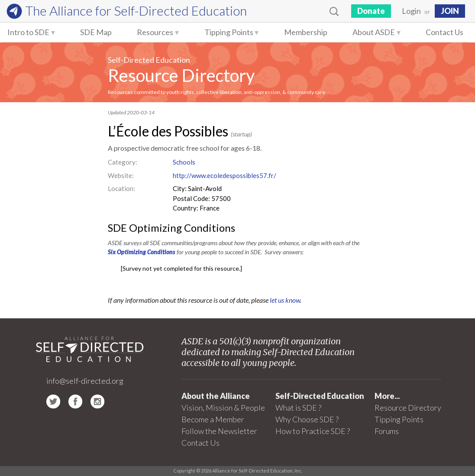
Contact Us (444, 32)
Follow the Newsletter (219, 431)
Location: (121, 188)
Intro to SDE (28, 32)
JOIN (450, 11)
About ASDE (374, 32)
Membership (306, 32)
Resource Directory (181, 75)
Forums (387, 431)
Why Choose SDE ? (307, 419)
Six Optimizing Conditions (142, 252)
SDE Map (96, 32)
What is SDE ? (298, 408)
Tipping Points (229, 32)
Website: (121, 175)
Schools (184, 162)
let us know (285, 300)
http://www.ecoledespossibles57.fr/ (225, 175)
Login (411, 11)
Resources (155, 32)
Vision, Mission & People (223, 408)
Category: (123, 162)
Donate (371, 11)
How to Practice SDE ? (313, 431)
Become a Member (213, 419)
